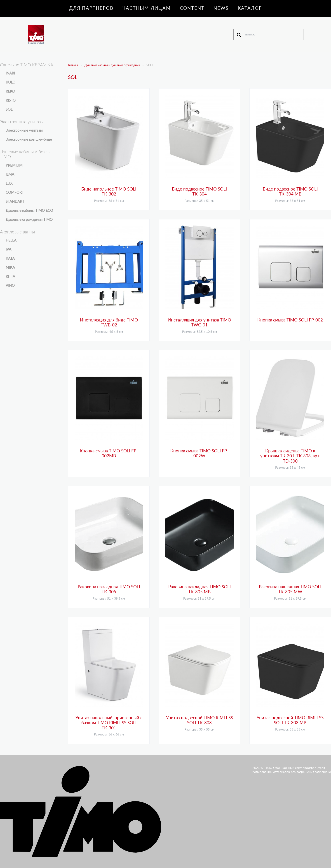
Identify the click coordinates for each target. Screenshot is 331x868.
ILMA (10, 175)
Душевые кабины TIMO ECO (29, 211)
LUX (9, 184)
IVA (8, 249)
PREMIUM (14, 165)
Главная (73, 65)
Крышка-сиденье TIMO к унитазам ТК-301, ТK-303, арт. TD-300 (290, 456)
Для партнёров (91, 8)
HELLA (11, 240)
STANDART (15, 202)
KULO (11, 82)
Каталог (250, 8)
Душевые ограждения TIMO (29, 220)
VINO (10, 286)
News (221, 8)
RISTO (11, 100)
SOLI (9, 109)
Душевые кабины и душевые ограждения (112, 65)
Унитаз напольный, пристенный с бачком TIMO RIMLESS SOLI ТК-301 (109, 723)
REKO (10, 91)
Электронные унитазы (24, 130)
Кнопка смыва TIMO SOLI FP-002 (290, 320)
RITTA (10, 277)
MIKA (10, 268)
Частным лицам (147, 8)
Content (192, 8)
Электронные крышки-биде (29, 140)
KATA (10, 258)
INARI (10, 73)
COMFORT (15, 193)
